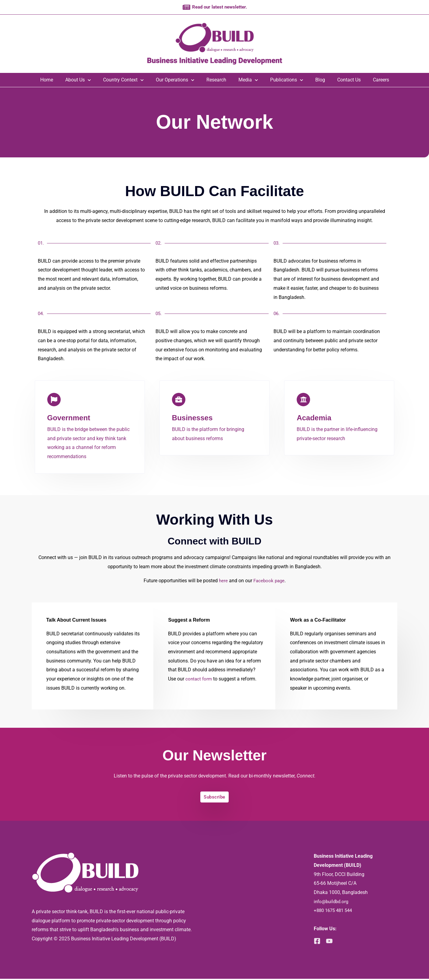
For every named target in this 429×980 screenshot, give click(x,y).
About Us (78, 81)
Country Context (123, 81)
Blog (320, 81)
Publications (287, 81)
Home (47, 81)
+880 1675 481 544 (335, 912)
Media (248, 81)
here (222, 581)
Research (216, 81)
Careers (381, 81)
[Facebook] (317, 942)
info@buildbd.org (332, 902)
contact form (199, 679)
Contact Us (349, 81)
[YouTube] (331, 942)
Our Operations (175, 81)
